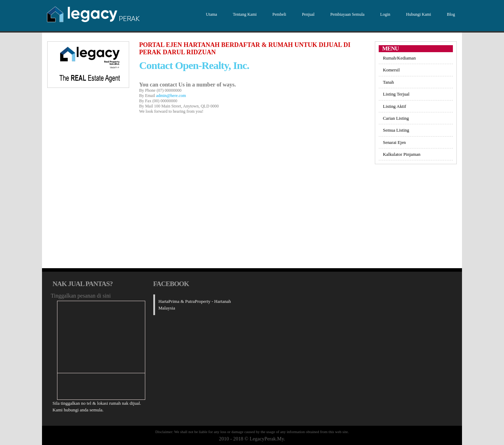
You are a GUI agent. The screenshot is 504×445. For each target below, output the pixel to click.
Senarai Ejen (394, 142)
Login (384, 14)
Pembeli (278, 14)
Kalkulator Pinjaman (402, 154)
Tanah (388, 82)
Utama (211, 14)
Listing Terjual (396, 94)
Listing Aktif (394, 106)
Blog (450, 14)
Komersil (391, 70)
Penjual (307, 14)
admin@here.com (171, 96)
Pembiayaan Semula (347, 14)
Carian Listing (396, 118)
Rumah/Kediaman (399, 58)
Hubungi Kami (418, 14)
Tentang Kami (244, 14)
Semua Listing (396, 130)
